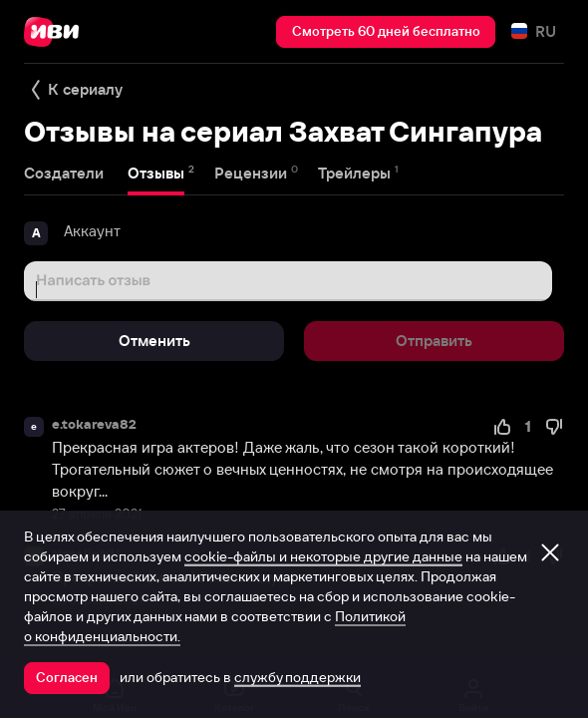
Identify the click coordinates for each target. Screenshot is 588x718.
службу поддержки (297, 677)
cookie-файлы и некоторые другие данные (323, 556)
